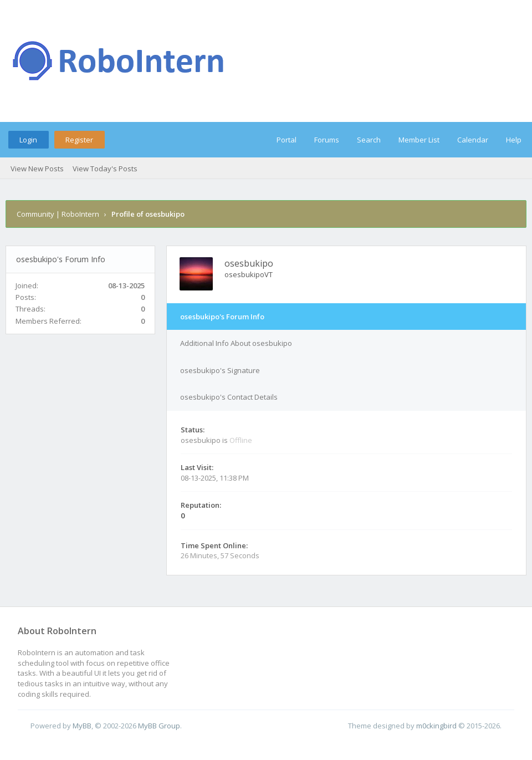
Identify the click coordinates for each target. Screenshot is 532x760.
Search (369, 140)
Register (79, 140)
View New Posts (37, 169)
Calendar (473, 140)
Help (514, 140)
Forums (327, 140)
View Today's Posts (105, 169)
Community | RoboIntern (58, 214)
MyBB (82, 726)
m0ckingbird (436, 726)
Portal (287, 140)
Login (28, 140)
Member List (419, 140)
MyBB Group (159, 726)
